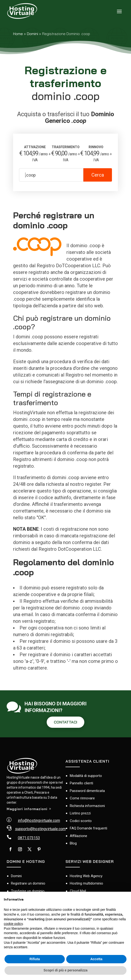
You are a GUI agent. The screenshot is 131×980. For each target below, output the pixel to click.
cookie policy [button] (13, 924)
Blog (73, 843)
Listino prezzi (80, 813)
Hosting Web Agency (86, 876)
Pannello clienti (81, 783)
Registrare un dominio (28, 883)
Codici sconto (81, 821)
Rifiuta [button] (35, 959)
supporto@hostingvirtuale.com (40, 829)
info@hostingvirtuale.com (39, 820)
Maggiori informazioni (27, 809)
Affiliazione (78, 836)
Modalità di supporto (86, 776)
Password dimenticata (87, 791)
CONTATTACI (65, 722)
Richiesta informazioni (87, 806)
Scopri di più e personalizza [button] (65, 970)
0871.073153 (29, 838)
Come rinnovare (82, 798)
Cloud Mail (78, 891)
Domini (33, 34)
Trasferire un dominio (28, 891)
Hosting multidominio (86, 883)
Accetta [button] (96, 959)
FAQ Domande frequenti (88, 828)
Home (18, 34)
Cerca (98, 175)
